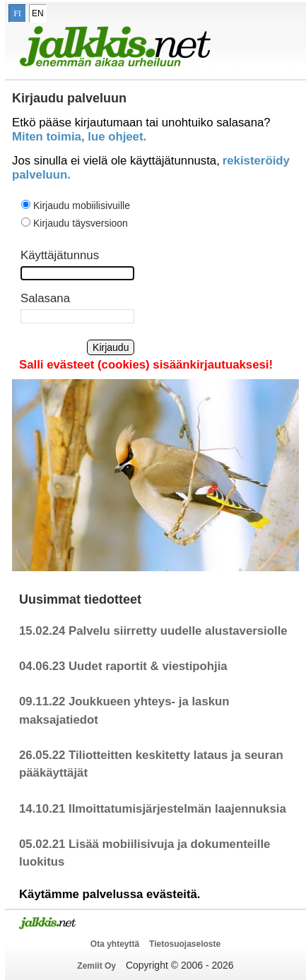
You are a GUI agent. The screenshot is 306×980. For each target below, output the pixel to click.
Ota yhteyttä (115, 944)
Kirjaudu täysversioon (81, 223)
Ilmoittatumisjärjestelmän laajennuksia (177, 809)
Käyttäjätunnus (60, 255)
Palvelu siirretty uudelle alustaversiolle (178, 631)
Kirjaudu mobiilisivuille (82, 205)
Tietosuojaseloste (185, 944)
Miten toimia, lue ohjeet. (79, 137)
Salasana (45, 298)
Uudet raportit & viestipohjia (148, 666)
